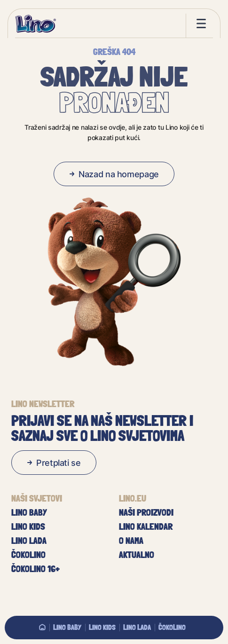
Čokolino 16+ (35, 569)
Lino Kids (102, 627)
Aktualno (137, 555)
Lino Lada (137, 627)
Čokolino (172, 627)
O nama (131, 541)
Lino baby (67, 627)
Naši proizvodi (146, 512)
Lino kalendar (146, 526)
